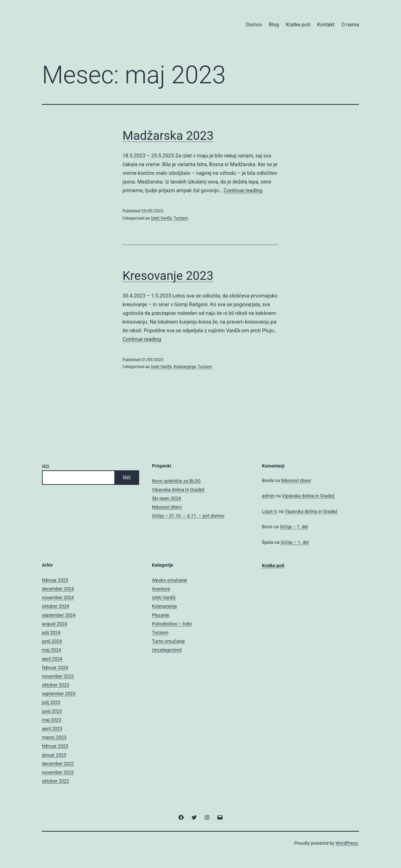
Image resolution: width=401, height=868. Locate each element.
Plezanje (161, 615)
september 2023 (59, 694)
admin (268, 496)
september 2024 (59, 615)
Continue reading (243, 190)
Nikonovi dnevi (167, 507)
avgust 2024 (54, 624)
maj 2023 (52, 720)
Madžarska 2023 (168, 136)
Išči (46, 466)
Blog (274, 25)
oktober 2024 (55, 606)
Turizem (181, 218)
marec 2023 (54, 737)
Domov (254, 25)
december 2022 (58, 764)
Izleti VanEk (161, 218)
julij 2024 (51, 632)
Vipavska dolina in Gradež (178, 490)
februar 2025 (55, 580)
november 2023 (58, 676)
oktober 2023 (55, 685)
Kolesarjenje (185, 367)
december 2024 (58, 589)
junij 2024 (52, 641)
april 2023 (52, 729)
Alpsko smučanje (169, 580)
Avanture (161, 589)
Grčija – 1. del (294, 527)
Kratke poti (298, 25)
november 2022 (58, 772)
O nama (350, 25)
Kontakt (326, 25)
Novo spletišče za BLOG (176, 481)
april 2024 (52, 659)
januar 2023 (54, 755)
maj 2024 (52, 650)
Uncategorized (167, 650)
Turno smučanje (168, 641)
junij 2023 (52, 711)
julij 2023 (51, 702)
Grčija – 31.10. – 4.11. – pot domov (188, 516)
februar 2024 (55, 667)
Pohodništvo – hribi (172, 624)
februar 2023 (55, 746)
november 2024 (58, 597)
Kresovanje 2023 (168, 276)
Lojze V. (270, 511)
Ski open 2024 (166, 498)
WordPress (347, 843)
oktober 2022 (55, 781)
